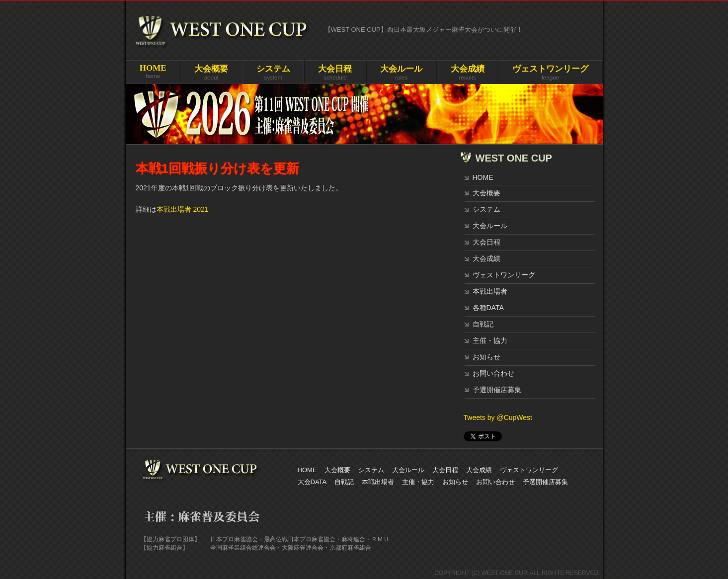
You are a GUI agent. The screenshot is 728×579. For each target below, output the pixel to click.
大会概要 (486, 193)
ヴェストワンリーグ (504, 275)
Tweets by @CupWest (498, 417)
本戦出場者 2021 (183, 209)
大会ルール (490, 226)
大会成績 (486, 258)
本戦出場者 (490, 291)
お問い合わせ (493, 373)
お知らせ (486, 357)
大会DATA (312, 482)
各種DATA (488, 308)
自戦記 (483, 324)
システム (486, 209)
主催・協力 (490, 340)
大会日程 (486, 242)
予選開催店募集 (497, 390)
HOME (483, 177)
